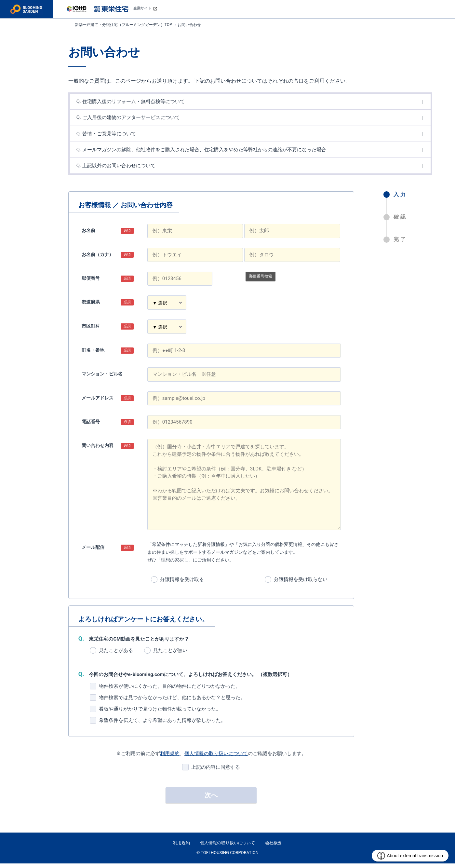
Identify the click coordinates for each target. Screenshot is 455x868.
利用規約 (170, 758)
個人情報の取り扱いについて (216, 758)
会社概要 (274, 847)
